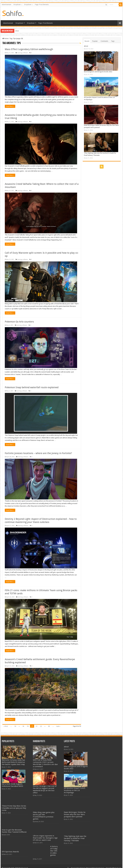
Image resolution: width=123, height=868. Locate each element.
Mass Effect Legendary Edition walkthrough (29, 49)
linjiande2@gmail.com (114, 864)
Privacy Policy (91, 864)
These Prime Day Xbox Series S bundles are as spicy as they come (14, 804)
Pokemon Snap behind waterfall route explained (32, 385)
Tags (113, 41)
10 (15, 722)
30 (49, 722)
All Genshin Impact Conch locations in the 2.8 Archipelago (75, 786)
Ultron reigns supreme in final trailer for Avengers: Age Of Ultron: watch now (45, 834)
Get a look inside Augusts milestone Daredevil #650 (12, 781)
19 (28, 722)
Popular (95, 41)
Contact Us (100, 864)
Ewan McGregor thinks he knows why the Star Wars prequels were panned (75, 810)
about (17, 31)
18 (23, 722)
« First (6, 722)
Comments (104, 41)
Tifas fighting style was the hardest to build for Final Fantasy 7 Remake (75, 835)
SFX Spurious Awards (10, 848)
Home (5, 38)
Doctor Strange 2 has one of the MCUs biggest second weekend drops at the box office (45, 785)
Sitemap (83, 864)
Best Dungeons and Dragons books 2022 (98, 72)
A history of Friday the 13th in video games (54, 847)
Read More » (10, 106)
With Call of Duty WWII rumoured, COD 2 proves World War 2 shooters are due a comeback (45, 759)
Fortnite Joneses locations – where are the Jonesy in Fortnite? (38, 451)
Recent (87, 41)
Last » (58, 722)
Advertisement (6, 5)
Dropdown (17, 5)
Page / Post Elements (42, 5)
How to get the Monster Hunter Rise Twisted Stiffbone (14, 827)
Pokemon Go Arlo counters (19, 320)
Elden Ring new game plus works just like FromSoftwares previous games (44, 812)
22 (41, 722)
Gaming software (22, 53)
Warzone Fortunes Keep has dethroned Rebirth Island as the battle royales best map (13, 758)
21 (37, 722)
